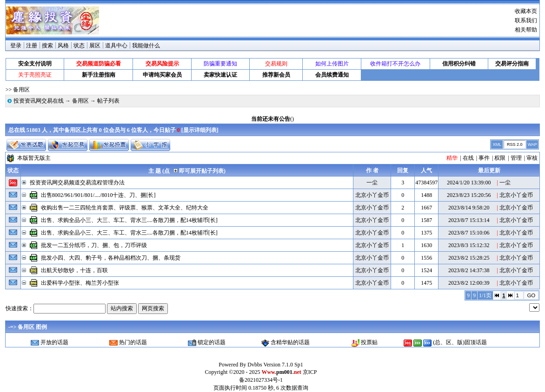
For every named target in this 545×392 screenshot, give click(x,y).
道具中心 (116, 46)
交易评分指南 (512, 64)
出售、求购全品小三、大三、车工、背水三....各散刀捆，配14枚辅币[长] (129, 220)
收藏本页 (526, 11)
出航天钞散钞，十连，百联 (74, 270)
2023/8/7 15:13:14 (469, 220)
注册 (32, 46)
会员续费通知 (332, 75)
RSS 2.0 (515, 144)
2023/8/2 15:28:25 (469, 258)
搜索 (47, 46)
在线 (468, 158)
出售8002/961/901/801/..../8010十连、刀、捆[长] (98, 195)
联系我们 (526, 20)
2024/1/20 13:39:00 (469, 183)
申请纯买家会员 (162, 75)
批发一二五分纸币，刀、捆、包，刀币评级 (94, 245)
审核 (532, 158)
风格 (63, 46)
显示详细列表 (200, 130)
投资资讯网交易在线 (39, 101)
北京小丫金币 (372, 195)
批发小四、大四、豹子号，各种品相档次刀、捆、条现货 (111, 258)
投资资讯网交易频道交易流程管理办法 (77, 183)
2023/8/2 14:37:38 (469, 270)
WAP (532, 144)
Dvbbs (255, 365)
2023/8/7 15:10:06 (469, 233)
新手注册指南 (99, 75)
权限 (500, 158)
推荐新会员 (276, 75)
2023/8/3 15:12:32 (469, 245)
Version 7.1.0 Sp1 (283, 365)
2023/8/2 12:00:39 (469, 283)
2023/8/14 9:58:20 (469, 208)
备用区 (80, 101)
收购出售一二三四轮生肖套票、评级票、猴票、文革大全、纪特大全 (125, 208)
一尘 (372, 183)
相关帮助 (526, 30)
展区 (95, 46)
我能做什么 (146, 46)
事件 (484, 158)
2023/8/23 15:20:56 (469, 195)
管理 (516, 158)
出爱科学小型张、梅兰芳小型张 (80, 283)
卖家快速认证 (220, 75)
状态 (79, 46)
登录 (16, 46)
